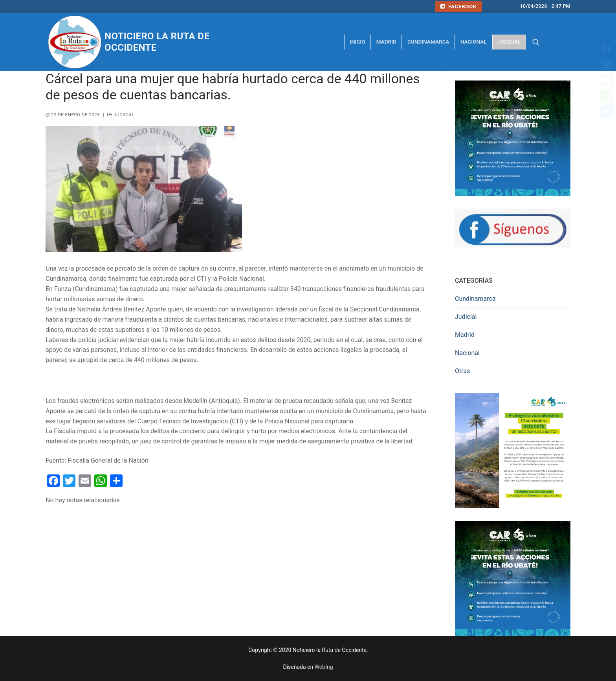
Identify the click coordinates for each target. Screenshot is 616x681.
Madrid (465, 335)
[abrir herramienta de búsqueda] (536, 42)
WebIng (324, 667)
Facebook (458, 6)
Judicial (121, 115)
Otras (462, 371)
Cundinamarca (475, 299)
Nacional (467, 353)
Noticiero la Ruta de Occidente (157, 42)
